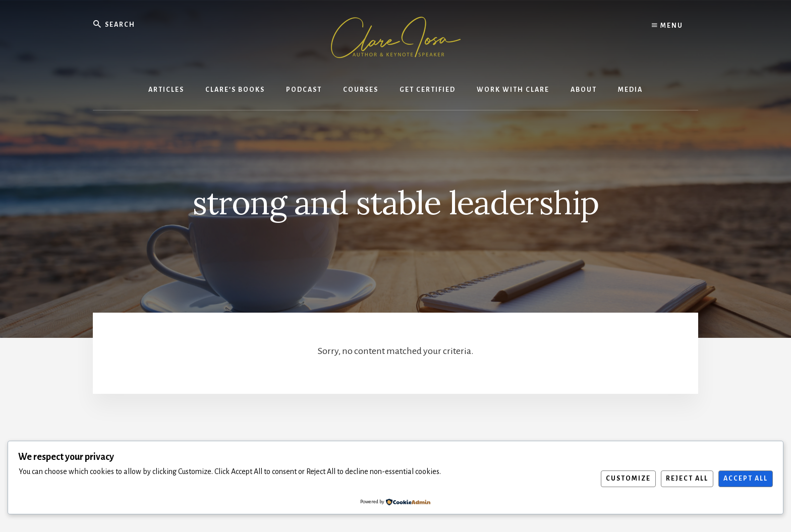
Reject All (687, 479)
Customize (628, 479)
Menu (667, 25)
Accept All (746, 479)
